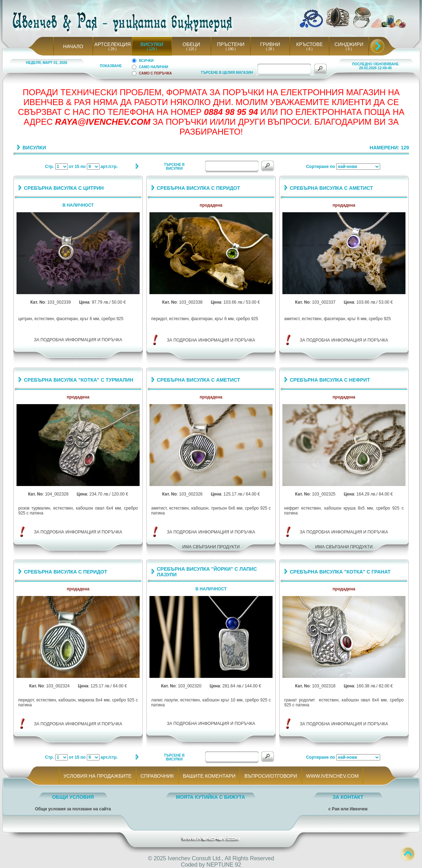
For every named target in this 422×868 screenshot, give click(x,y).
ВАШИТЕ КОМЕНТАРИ (209, 776)
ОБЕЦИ (191, 44)
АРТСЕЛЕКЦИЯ (112, 44)
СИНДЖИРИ (349, 44)
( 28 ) (270, 49)
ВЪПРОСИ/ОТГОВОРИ (271, 776)
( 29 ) (113, 49)
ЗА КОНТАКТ (348, 797)
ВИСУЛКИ (152, 44)
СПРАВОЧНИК (157, 776)
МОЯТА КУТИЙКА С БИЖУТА (210, 797)
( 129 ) (152, 49)
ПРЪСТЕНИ (231, 44)
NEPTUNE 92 (224, 865)
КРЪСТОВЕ (309, 44)
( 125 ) (191, 49)
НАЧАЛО (73, 46)
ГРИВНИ (270, 44)
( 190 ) (231, 49)
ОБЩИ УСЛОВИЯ (73, 797)
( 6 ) (309, 49)
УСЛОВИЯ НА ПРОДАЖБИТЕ (98, 776)
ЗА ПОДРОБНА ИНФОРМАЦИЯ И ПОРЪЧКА (78, 340)
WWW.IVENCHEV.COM (333, 776)
